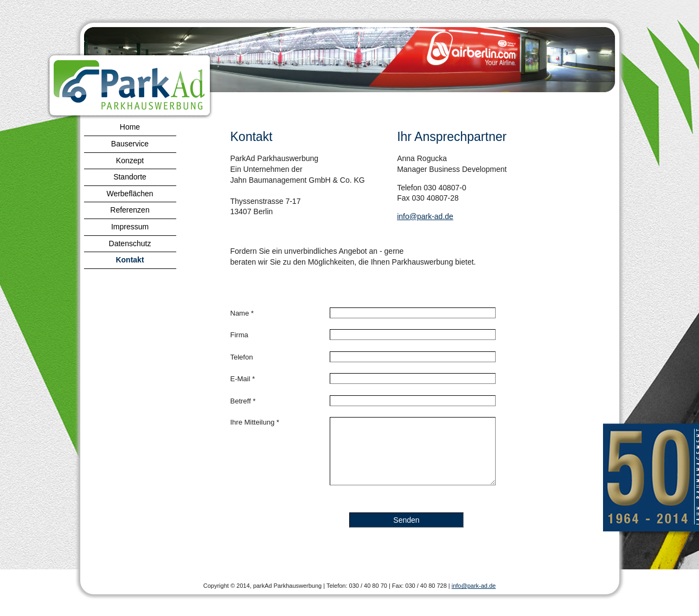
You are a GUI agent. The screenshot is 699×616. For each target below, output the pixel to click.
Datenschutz (130, 243)
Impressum (130, 227)
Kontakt (130, 260)
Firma (239, 335)
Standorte (130, 177)
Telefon (242, 357)
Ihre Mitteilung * (255, 422)
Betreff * (243, 401)
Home (130, 127)
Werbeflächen (130, 194)
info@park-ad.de (425, 216)
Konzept (130, 161)
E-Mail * (243, 379)
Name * (242, 313)
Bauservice (130, 144)
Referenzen (130, 210)
